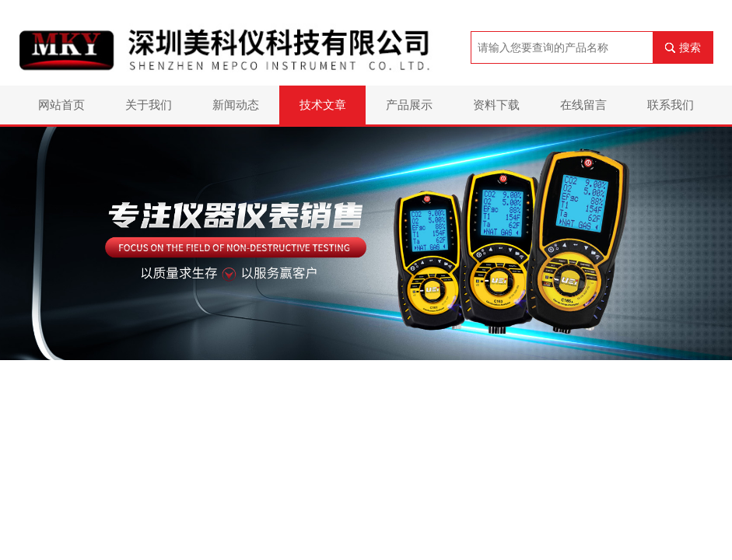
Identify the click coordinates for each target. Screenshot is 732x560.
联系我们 (671, 105)
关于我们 (149, 105)
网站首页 (61, 105)
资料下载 (496, 105)
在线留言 (583, 105)
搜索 (690, 47)
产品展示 (409, 105)
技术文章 (323, 105)
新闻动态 (236, 105)
